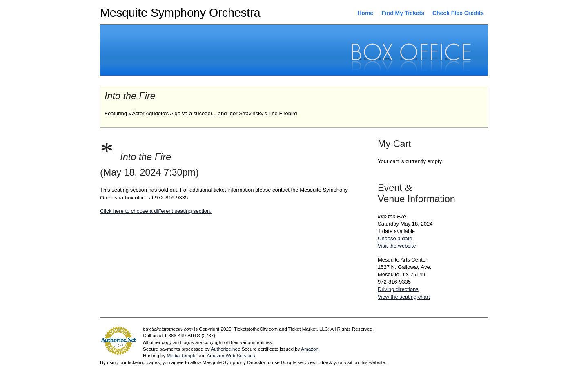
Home (365, 13)
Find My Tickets (403, 13)
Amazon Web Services (231, 355)
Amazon (310, 349)
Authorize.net (225, 349)
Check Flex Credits (458, 13)
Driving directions (398, 289)
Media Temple (182, 355)
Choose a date (395, 238)
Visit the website (397, 246)
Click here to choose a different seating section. (156, 211)
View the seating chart (404, 297)
